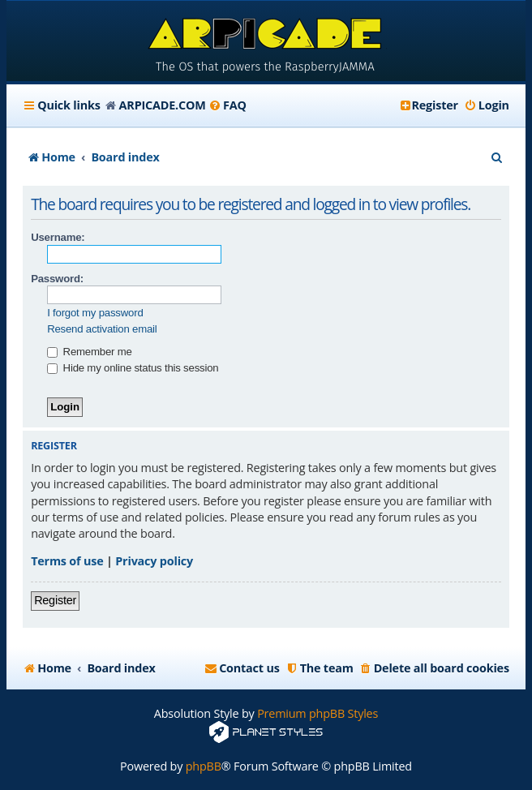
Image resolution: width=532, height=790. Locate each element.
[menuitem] (227, 105)
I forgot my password (95, 313)
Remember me (89, 352)
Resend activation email (102, 329)
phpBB (204, 766)
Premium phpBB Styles (317, 713)
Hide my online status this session (133, 368)
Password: (57, 279)
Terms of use (67, 561)
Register (55, 600)
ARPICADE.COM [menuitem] (163, 105)
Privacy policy (154, 561)
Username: (58, 237)
